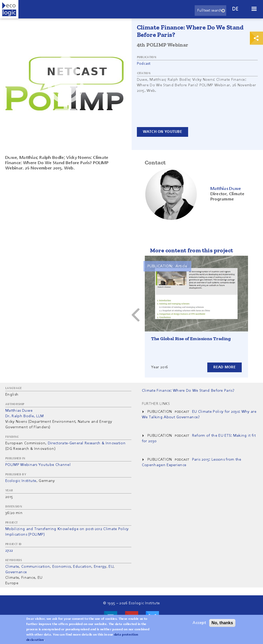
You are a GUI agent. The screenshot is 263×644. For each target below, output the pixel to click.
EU (111, 567)
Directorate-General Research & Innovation (87, 443)
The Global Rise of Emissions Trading (191, 339)
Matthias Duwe (19, 411)
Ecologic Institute (21, 481)
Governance (16, 572)
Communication (36, 567)
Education (82, 567)
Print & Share (256, 38)
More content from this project (192, 250)
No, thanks (222, 623)
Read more (225, 367)
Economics (62, 567)
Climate (12, 567)
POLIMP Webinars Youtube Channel (38, 465)
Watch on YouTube (163, 132)
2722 (9, 551)
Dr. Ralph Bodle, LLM (24, 416)
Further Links (156, 404)
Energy (100, 567)
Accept (199, 623)
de (235, 9)
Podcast (144, 64)
